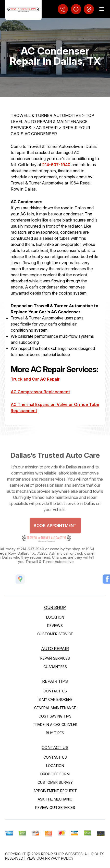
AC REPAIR (47, 128)
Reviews (55, 626)
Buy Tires (55, 733)
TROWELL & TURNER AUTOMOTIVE (46, 115)
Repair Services (55, 658)
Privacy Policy (59, 858)
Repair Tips (55, 681)
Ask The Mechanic (55, 799)
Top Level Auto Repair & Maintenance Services (52, 122)
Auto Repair (55, 649)
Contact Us (55, 691)
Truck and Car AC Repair (35, 379)
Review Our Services (55, 807)
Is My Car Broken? (55, 699)
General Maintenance (55, 708)
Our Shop (55, 607)
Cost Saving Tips (55, 716)
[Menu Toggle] (102, 9)
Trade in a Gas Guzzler (55, 725)
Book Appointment (55, 530)
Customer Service (55, 634)
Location (55, 617)
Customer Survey (55, 782)
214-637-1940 (56, 165)
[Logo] (23, 10)
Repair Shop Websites (62, 854)
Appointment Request (55, 791)
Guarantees (55, 667)
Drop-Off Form (55, 774)
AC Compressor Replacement (40, 392)
